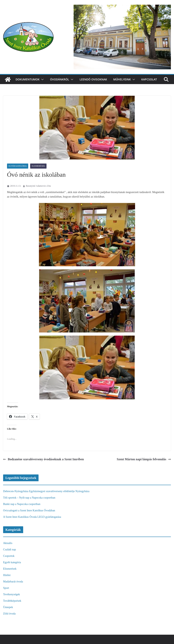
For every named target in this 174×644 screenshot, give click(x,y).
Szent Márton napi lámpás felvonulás (144, 459)
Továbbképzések (12, 601)
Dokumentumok (28, 79)
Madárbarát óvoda (13, 582)
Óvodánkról (60, 79)
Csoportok (9, 556)
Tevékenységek (11, 594)
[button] (42, 79)
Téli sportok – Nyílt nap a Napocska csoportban (29, 498)
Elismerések (38, 166)
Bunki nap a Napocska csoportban (22, 504)
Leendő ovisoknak (93, 79)
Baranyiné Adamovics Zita (38, 186)
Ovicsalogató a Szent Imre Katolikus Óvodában (29, 510)
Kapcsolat (149, 79)
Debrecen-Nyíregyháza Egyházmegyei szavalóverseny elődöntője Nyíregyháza (46, 491)
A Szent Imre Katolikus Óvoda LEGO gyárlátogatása (32, 517)
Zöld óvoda (9, 614)
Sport (6, 588)
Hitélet (7, 575)
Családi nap (10, 550)
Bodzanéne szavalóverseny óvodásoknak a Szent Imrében (43, 459)
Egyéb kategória (18, 166)
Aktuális (8, 543)
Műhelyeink (122, 79)
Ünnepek (8, 607)
